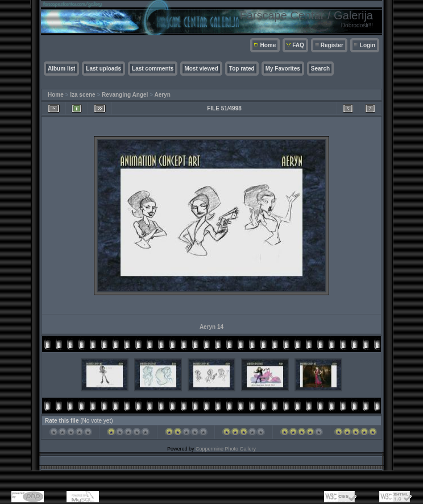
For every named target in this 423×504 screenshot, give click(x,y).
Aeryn (162, 95)
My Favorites (283, 69)
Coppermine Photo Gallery (226, 449)
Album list (61, 69)
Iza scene (82, 95)
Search (320, 69)
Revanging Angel (125, 95)
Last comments (153, 69)
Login (368, 45)
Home (268, 45)
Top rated (242, 69)
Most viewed (201, 69)
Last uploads (103, 69)
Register (332, 45)
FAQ (298, 45)
